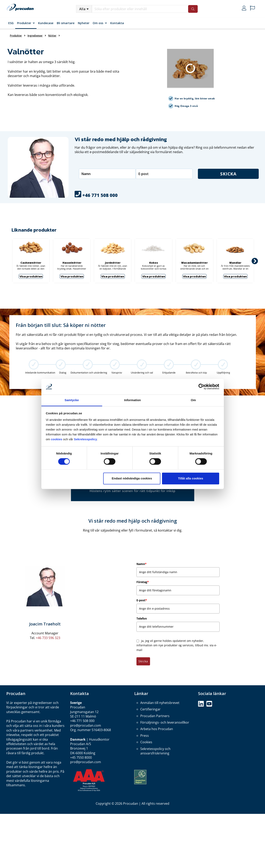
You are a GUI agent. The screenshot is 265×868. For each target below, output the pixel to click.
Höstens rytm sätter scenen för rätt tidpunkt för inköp (132, 491)
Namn (142, 564)
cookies (57, 439)
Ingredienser (35, 36)
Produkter (24, 23)
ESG (11, 23)
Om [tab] (193, 400)
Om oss (98, 23)
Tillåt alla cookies (191, 478)
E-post (142, 600)
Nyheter (84, 23)
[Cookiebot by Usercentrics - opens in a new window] (201, 387)
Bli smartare (66, 23)
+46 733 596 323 (48, 638)
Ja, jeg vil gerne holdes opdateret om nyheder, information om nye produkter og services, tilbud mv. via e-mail (177, 645)
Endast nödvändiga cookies (132, 478)
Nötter (52, 36)
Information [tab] (132, 400)
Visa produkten (31, 276)
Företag (143, 582)
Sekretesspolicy (85, 439)
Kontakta (117, 23)
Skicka (228, 174)
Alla (82, 9)
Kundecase (46, 23)
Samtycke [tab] (72, 400)
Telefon (142, 618)
